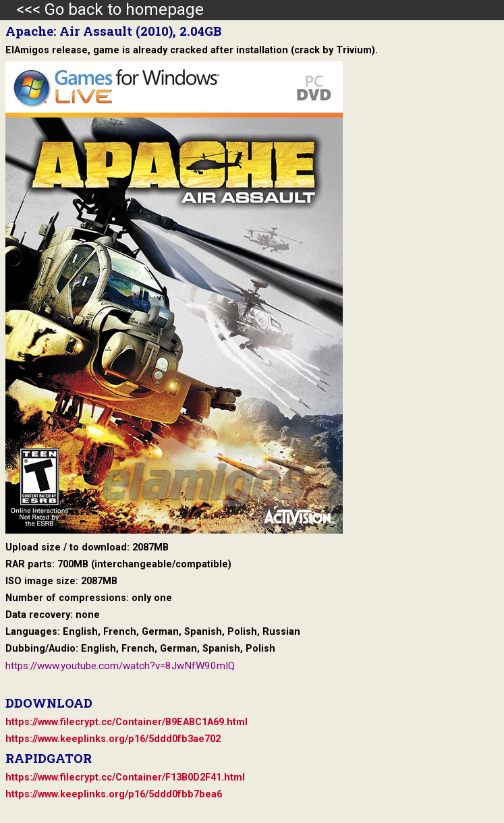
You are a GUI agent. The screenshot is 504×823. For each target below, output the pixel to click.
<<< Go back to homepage (102, 9)
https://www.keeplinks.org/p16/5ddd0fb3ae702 (113, 739)
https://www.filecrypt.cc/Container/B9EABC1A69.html (127, 722)
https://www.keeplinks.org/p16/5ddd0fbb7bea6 (114, 794)
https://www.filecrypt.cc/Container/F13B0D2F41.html (125, 777)
